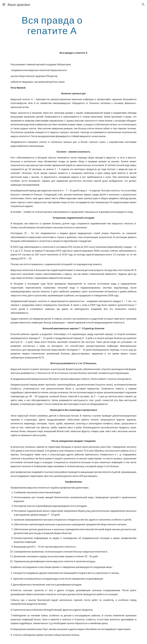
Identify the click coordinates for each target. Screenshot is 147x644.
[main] (52, 25)
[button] (4, 4)
